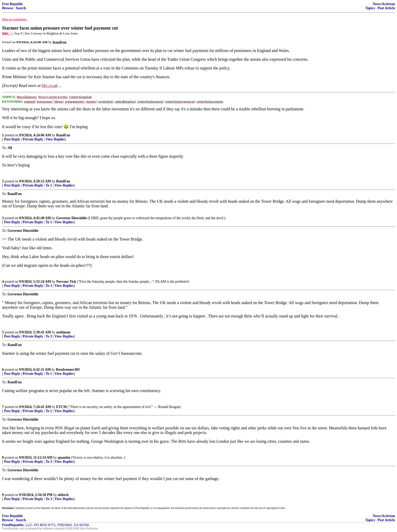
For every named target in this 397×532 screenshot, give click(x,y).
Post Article (386, 8)
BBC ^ (7, 33)
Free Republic (13, 4)
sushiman (63, 332)
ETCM (61, 407)
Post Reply (12, 139)
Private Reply (33, 139)
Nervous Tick (66, 282)
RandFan (63, 135)
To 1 (49, 185)
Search (21, 8)
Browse (8, 8)
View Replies (55, 139)
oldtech (63, 495)
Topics (370, 8)
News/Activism (384, 4)
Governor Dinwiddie (71, 218)
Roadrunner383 (68, 370)
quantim (64, 458)
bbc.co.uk (50, 86)
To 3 (49, 286)
